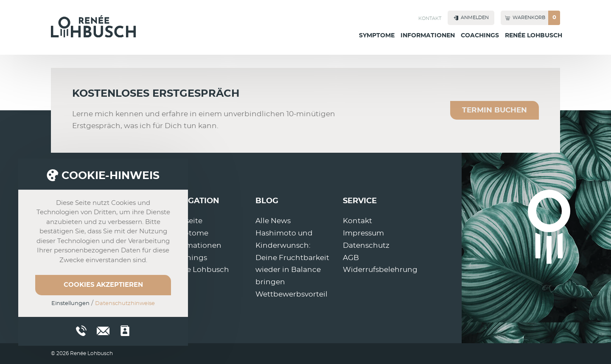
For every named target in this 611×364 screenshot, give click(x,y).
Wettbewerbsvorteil (291, 294)
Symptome (377, 36)
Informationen (428, 36)
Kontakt (430, 18)
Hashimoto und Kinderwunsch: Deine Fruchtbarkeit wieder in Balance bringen (292, 258)
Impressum (363, 233)
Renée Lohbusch (534, 36)
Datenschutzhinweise (125, 304)
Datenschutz (366, 245)
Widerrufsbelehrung (380, 270)
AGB (351, 258)
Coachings (480, 36)
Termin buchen (495, 110)
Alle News (273, 221)
